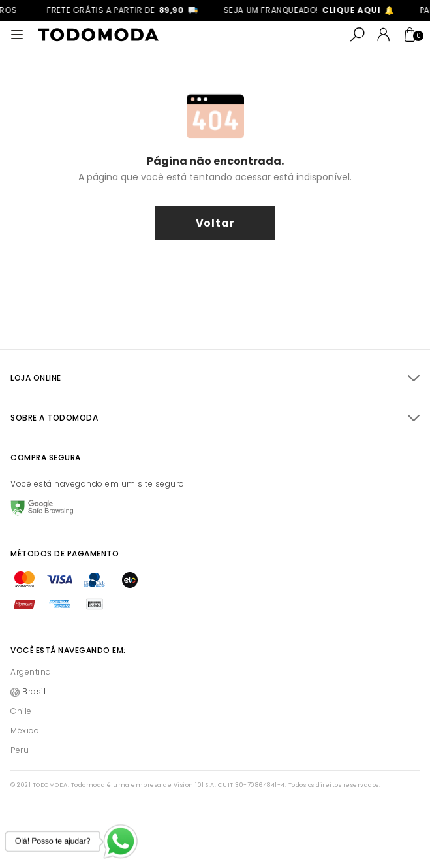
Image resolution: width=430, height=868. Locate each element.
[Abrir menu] (17, 35)
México (25, 731)
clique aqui (355, 10)
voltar (215, 223)
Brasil (34, 691)
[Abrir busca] (358, 35)
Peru (20, 750)
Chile (21, 711)
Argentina (31, 672)
